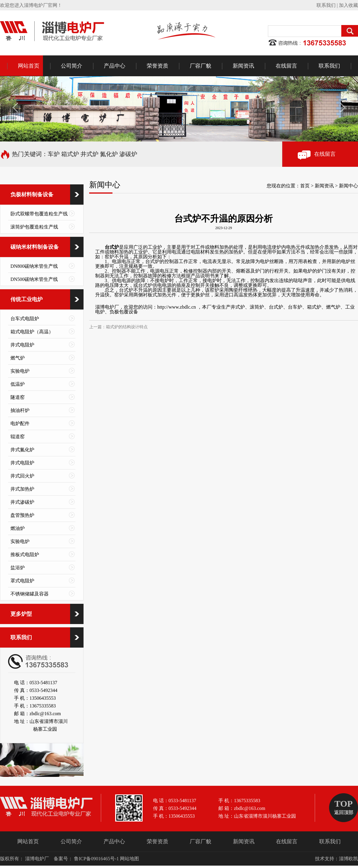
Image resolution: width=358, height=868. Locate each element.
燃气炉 (333, 307)
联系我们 (326, 5)
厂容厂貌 (200, 66)
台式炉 (112, 247)
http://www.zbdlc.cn (177, 307)
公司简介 (72, 66)
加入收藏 (348, 5)
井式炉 (238, 307)
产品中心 (115, 66)
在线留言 (286, 66)
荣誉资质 (158, 66)
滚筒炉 (257, 307)
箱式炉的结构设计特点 (127, 327)
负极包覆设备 (124, 312)
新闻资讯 (243, 66)
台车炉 (295, 307)
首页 (305, 186)
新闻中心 (348, 186)
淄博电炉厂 (107, 307)
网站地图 (129, 859)
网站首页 (29, 66)
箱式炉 (314, 307)
